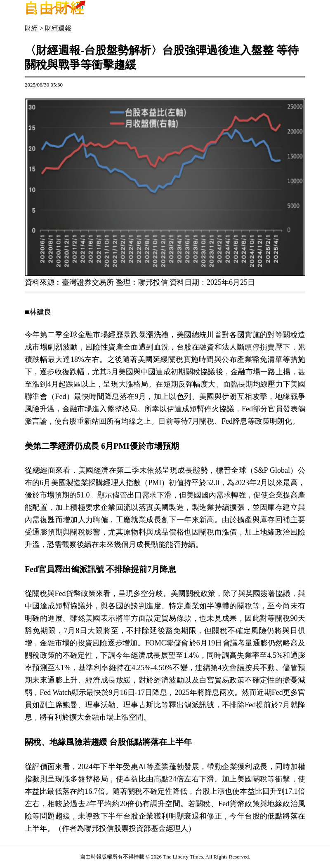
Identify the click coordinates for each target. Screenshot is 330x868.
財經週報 (58, 28)
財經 (31, 28)
